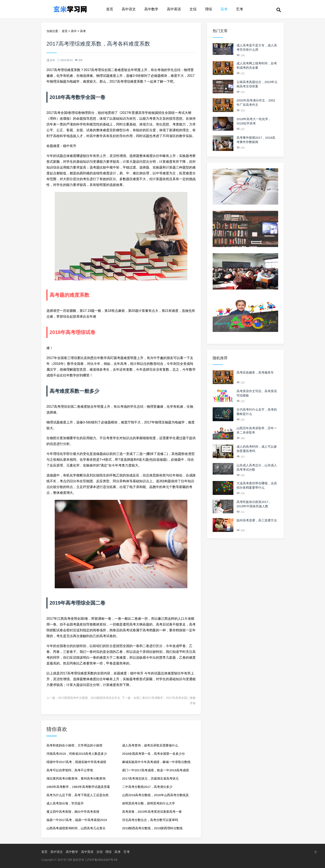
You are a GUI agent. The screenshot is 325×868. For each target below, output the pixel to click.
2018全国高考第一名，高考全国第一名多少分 (153, 754)
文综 (193, 9)
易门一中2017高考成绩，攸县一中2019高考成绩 (155, 770)
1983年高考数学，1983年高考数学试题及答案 (78, 787)
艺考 (240, 9)
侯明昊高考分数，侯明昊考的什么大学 (149, 803)
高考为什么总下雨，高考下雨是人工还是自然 (78, 795)
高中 (74, 31)
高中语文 (129, 9)
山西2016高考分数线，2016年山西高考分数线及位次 (155, 796)
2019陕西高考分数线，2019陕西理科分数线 (152, 828)
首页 (110, 9)
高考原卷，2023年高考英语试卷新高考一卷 (152, 812)
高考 (224, 9)
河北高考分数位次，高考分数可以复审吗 (150, 820)
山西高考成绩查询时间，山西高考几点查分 (76, 828)
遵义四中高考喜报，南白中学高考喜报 (73, 812)
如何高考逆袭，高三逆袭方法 (257, 520)
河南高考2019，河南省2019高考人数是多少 (77, 754)
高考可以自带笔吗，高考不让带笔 (70, 770)
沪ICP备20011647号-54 (102, 860)
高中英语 (174, 9)
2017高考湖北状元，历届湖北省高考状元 (150, 778)
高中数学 (151, 9)
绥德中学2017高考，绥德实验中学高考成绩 (76, 762)
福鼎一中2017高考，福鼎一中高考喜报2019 (77, 820)
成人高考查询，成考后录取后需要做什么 (150, 745)
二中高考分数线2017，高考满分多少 (147, 787)
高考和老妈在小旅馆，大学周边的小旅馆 (74, 745)
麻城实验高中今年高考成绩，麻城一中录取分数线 (156, 762)
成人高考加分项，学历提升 (65, 803)
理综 (209, 9)
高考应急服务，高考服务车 (255, 372)
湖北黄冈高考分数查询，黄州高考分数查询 (76, 778)
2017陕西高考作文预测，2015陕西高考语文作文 (89, 698)
